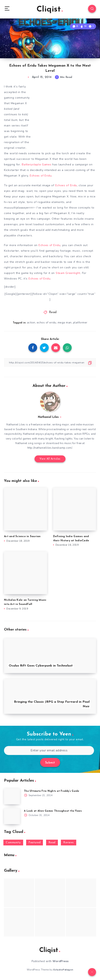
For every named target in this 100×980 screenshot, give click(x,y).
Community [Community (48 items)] (13, 843)
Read (53, 312)
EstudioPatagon (63, 970)
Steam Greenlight (68, 273)
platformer (80, 323)
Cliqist (50, 10)
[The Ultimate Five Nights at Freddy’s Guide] (12, 796)
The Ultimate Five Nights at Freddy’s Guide (52, 791)
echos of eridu (47, 323)
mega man (65, 323)
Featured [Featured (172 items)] (35, 843)
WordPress (61, 961)
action (31, 323)
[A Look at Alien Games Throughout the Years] (12, 816)
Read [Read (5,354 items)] (52, 843)
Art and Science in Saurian (22, 536)
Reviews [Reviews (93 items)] (69, 843)
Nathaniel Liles (48, 417)
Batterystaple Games (37, 164)
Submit (50, 763)
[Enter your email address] (49, 751)
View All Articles (50, 459)
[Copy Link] (50, 362)
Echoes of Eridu (41, 176)
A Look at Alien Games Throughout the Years (53, 811)
